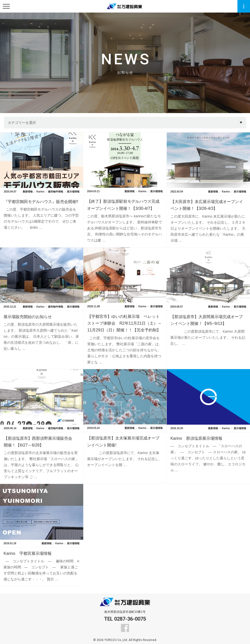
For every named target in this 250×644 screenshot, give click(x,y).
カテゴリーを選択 (22, 123)
